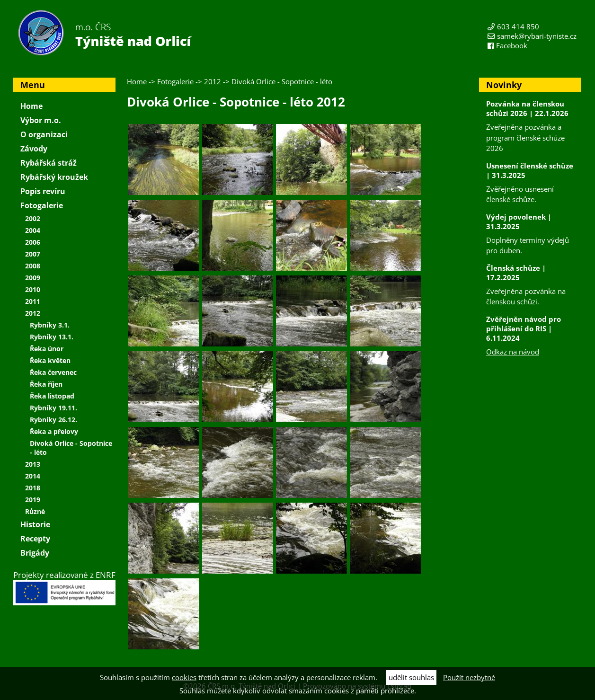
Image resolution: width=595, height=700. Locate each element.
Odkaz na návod (513, 352)
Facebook (512, 45)
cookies (184, 677)
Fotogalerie (175, 81)
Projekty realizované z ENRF (64, 587)
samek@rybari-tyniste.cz (537, 36)
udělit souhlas (411, 677)
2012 (213, 81)
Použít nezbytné (469, 677)
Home (137, 81)
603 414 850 (518, 27)
